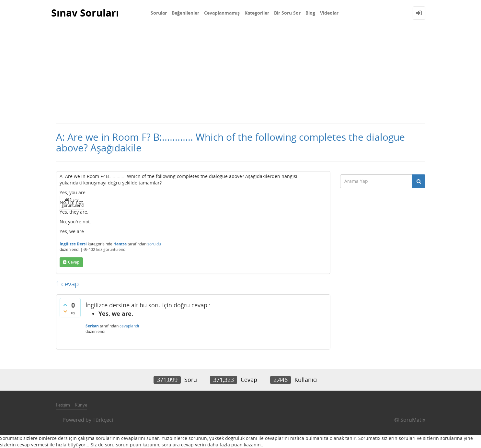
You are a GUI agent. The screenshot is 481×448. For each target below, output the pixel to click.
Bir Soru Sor (287, 13)
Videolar (329, 13)
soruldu (154, 244)
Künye (81, 405)
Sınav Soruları (85, 13)
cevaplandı (129, 326)
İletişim (63, 405)
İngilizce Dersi (73, 244)
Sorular (159, 13)
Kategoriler (257, 13)
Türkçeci (103, 420)
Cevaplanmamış (222, 13)
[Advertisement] (241, 75)
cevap (74, 262)
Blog (310, 13)
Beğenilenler (185, 13)
